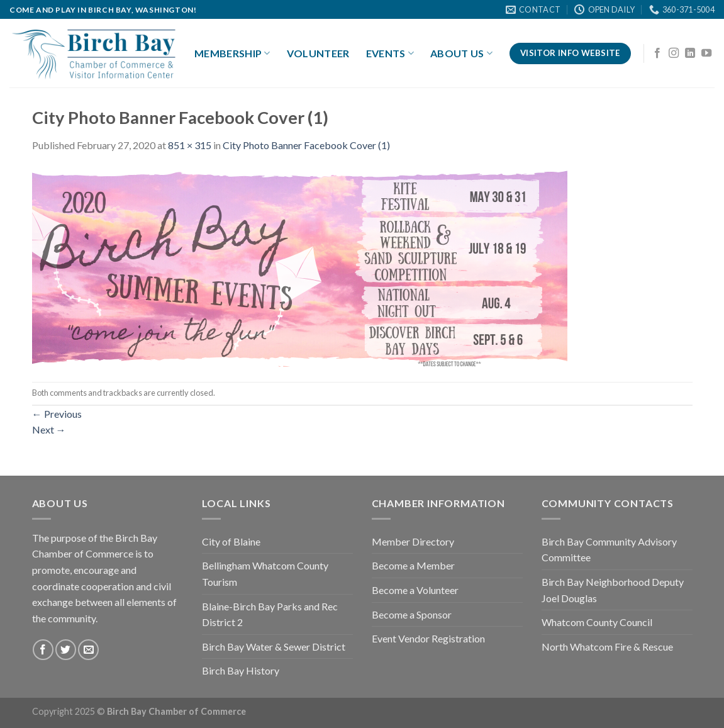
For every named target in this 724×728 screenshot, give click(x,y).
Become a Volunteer (415, 590)
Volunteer (318, 53)
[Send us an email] (88, 650)
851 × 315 (190, 145)
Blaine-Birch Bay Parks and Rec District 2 (270, 614)
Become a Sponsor (412, 614)
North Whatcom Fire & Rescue (607, 647)
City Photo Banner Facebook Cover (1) (306, 145)
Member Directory (413, 541)
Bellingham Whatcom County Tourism (265, 574)
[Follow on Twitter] (66, 650)
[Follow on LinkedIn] (690, 53)
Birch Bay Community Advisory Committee (609, 550)
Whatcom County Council (597, 622)
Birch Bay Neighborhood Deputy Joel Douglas (613, 590)
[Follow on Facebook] (657, 53)
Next (49, 429)
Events (390, 53)
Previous (57, 414)
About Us (461, 53)
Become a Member (413, 565)
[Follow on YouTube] (706, 53)
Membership (232, 53)
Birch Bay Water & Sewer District (274, 647)
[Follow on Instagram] (674, 53)
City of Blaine (231, 541)
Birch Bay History (241, 670)
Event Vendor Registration (428, 638)
